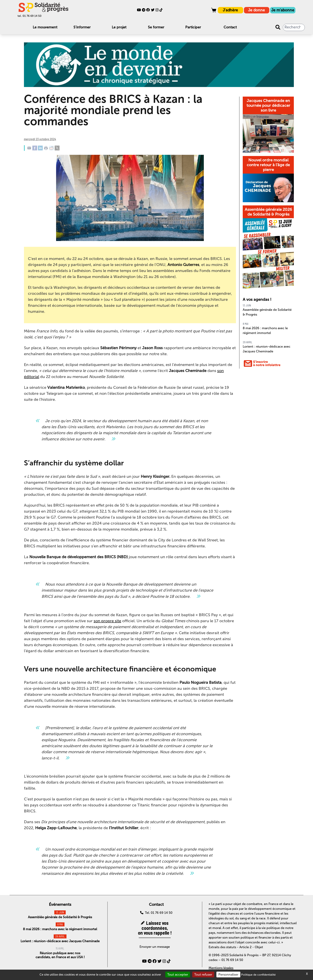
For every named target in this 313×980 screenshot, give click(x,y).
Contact (230, 27)
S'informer (82, 27)
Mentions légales (221, 968)
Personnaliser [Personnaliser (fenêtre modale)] (228, 974)
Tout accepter (178, 974)
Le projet (119, 27)
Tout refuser (203, 974)
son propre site (107, 621)
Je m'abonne (283, 10)
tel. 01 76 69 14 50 (30, 16)
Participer (193, 27)
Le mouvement (45, 27)
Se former (156, 27)
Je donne (257, 10)
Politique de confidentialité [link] (258, 975)
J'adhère (230, 10)
